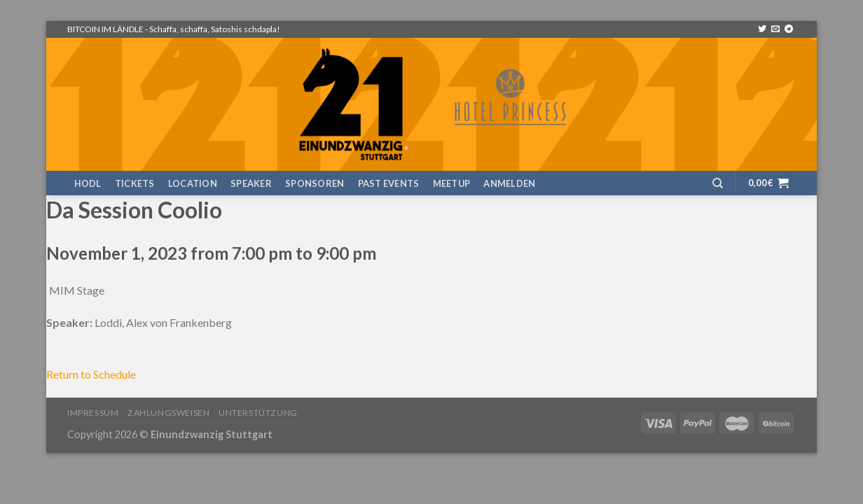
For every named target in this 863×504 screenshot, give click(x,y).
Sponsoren (315, 183)
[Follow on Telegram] (789, 29)
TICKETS (135, 183)
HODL (88, 183)
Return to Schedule (91, 374)
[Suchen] (718, 183)
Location (193, 183)
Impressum (93, 413)
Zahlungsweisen (169, 413)
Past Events (389, 183)
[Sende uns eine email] (775, 29)
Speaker (251, 183)
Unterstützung (258, 413)
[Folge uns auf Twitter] (762, 29)
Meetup (452, 183)
